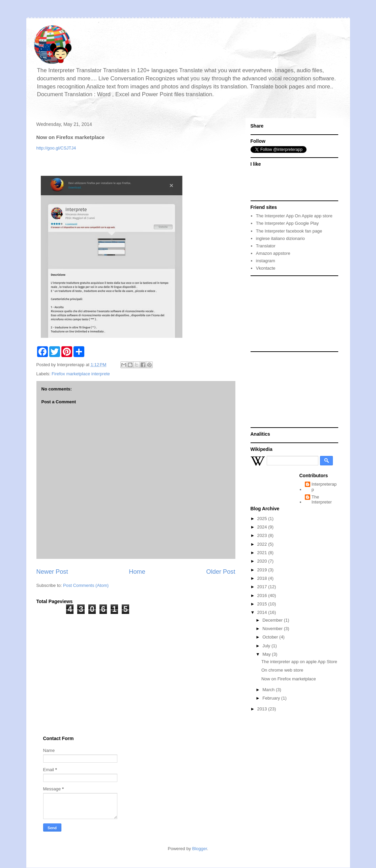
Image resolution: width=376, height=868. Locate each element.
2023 (263, 535)
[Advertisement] (290, 313)
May (267, 654)
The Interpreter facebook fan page (289, 231)
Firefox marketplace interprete (81, 374)
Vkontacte (266, 268)
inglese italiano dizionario (280, 238)
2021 (263, 553)
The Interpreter (322, 500)
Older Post (221, 572)
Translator (266, 246)
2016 (263, 595)
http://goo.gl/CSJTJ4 (56, 148)
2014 (263, 612)
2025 (263, 519)
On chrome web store (282, 670)
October (271, 637)
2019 (263, 570)
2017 (263, 587)
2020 (263, 561)
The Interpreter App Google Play (287, 223)
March (269, 690)
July (267, 646)
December (273, 620)
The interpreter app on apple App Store (299, 662)
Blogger (200, 849)
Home (137, 572)
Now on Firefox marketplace (289, 679)
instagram (266, 261)
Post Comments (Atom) (86, 585)
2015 (263, 604)
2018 (263, 578)
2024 (263, 527)
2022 (263, 544)
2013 (263, 709)
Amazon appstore (273, 253)
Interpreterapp (324, 487)
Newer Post (52, 572)
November (273, 629)
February (272, 698)
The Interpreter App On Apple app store (294, 216)
